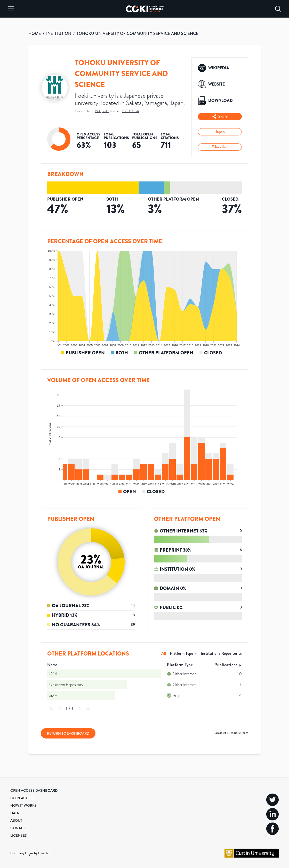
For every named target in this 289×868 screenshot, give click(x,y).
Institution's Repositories (221, 653)
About (16, 820)
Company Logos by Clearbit (30, 853)
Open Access (22, 798)
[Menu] (11, 9)
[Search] (278, 9)
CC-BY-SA (131, 111)
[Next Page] (79, 708)
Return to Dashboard (68, 733)
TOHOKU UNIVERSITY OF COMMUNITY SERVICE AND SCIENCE (137, 33)
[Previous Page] (60, 708)
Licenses (19, 835)
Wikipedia (102, 111)
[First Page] (51, 708)
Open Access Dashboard (34, 790)
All (164, 653)
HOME (35, 33)
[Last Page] (88, 708)
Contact (19, 828)
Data (15, 813)
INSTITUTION (59, 33)
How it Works (23, 805)
